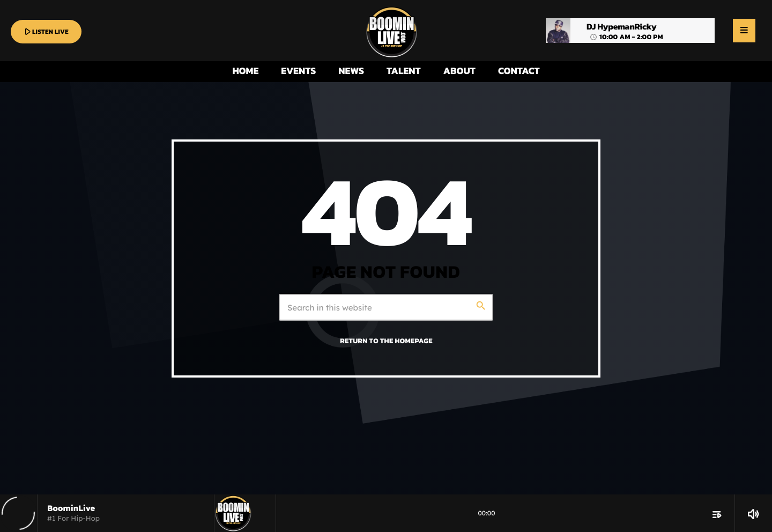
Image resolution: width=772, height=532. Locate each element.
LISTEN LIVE (45, 31)
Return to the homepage (386, 341)
